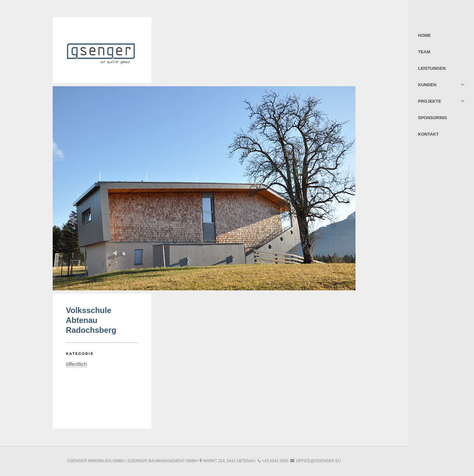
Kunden (427, 85)
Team (424, 52)
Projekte (430, 101)
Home (424, 35)
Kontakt (428, 134)
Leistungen (432, 68)
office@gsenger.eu (318, 461)
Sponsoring (433, 118)
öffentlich (76, 364)
